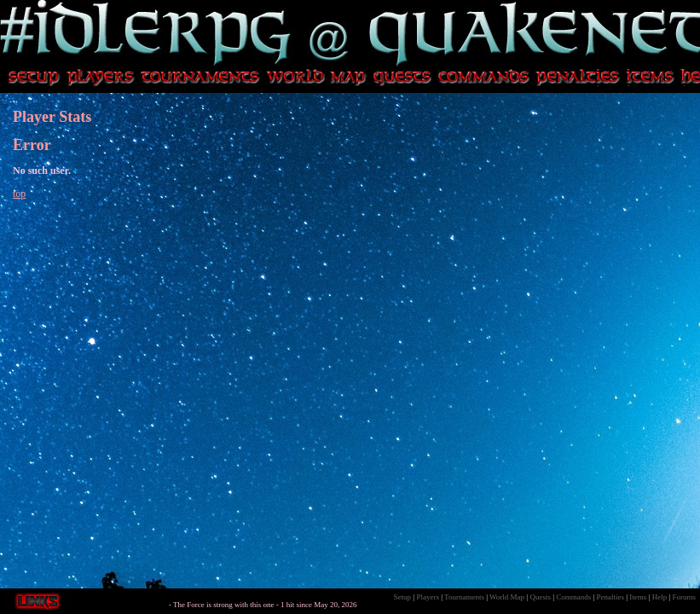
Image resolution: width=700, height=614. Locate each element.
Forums (684, 597)
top (19, 194)
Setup (403, 597)
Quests (540, 597)
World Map (507, 597)
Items (638, 597)
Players (428, 597)
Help (660, 597)
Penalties (611, 597)
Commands (573, 597)
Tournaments (464, 597)
